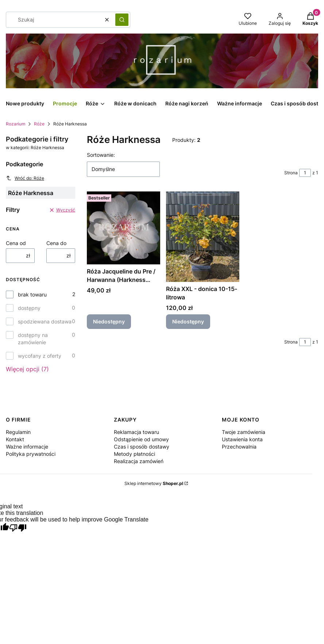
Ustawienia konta (242, 439)
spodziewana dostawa (45, 321)
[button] (122, 20)
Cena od (16, 243)
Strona (291, 173)
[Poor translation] (18, 528)
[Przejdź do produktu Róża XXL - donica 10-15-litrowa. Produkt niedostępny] (203, 237)
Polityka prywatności (31, 454)
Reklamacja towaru (136, 432)
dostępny (29, 308)
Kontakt (15, 439)
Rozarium (16, 124)
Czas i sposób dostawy (142, 447)
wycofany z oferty (40, 356)
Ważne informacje (27, 447)
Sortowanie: (101, 155)
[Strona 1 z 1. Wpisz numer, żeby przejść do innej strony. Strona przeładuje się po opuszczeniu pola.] (305, 173)
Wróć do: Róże (25, 178)
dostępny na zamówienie (33, 339)
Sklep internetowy (154, 483)
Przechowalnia (239, 447)
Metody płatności (134, 454)
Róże (39, 124)
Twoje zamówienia (244, 432)
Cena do (56, 243)
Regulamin (18, 432)
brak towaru (32, 294)
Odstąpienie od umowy (141, 439)
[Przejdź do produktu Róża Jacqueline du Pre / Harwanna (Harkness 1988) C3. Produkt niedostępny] (124, 228)
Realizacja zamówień (139, 461)
